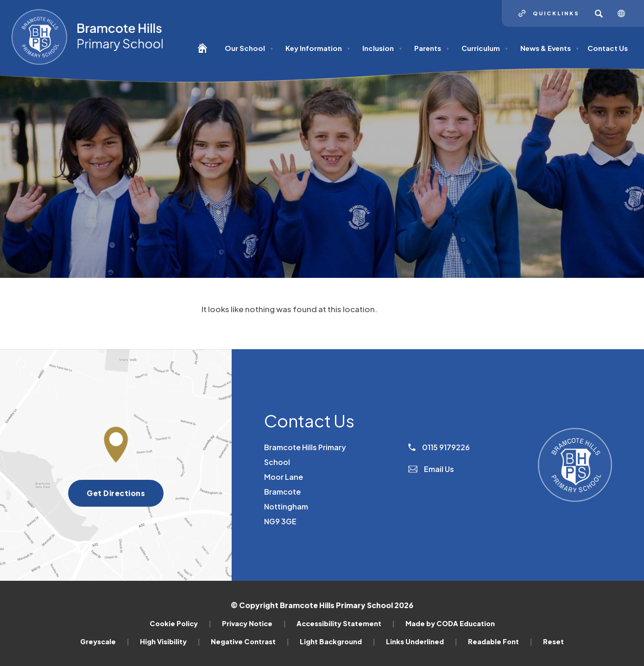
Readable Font (500, 641)
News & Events (550, 48)
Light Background (338, 641)
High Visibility (170, 641)
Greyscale (105, 641)
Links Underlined (422, 641)
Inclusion (382, 48)
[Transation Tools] (625, 13)
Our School (249, 48)
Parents (432, 48)
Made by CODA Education (450, 623)
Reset (553, 641)
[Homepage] (206, 52)
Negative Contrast (250, 641)
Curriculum (485, 48)
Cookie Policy (180, 623)
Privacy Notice (254, 623)
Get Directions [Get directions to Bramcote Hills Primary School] (116, 493)
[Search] (599, 13)
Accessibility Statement (346, 623)
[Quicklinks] (549, 13)
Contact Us (608, 48)
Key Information (318, 48)
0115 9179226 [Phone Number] (439, 447)
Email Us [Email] (431, 469)
